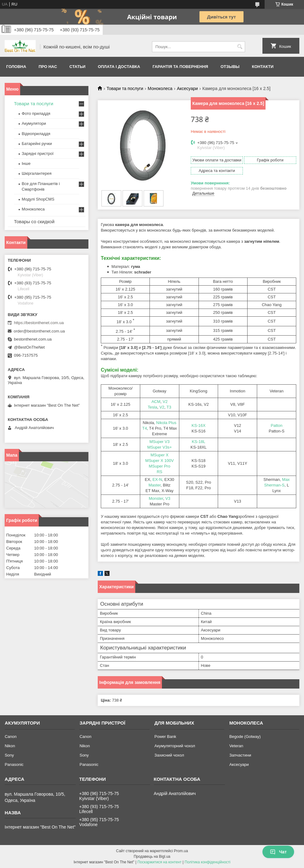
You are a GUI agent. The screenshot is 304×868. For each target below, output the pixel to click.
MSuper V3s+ (160, 447)
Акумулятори (34, 123)
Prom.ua (181, 851)
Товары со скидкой (34, 222)
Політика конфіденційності (208, 862)
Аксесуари (187, 88)
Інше (26, 163)
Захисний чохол (169, 755)
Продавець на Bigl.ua (152, 857)
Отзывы (230, 67)
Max (286, 479)
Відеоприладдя (36, 134)
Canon (11, 737)
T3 (169, 407)
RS (159, 472)
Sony (9, 755)
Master (155, 485)
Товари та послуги (125, 88)
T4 (144, 428)
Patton (277, 425)
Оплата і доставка (119, 67)
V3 (168, 498)
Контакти (263, 67)
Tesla (152, 407)
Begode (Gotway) (245, 737)
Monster (156, 498)
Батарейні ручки (37, 144)
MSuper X (159, 455)
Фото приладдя (36, 113)
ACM (156, 402)
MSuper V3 (160, 442)
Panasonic (14, 764)
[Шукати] (240, 47)
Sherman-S (274, 485)
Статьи (78, 67)
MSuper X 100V (159, 461)
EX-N (157, 479)
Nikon (10, 746)
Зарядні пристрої (38, 154)
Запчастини (240, 755)
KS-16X (199, 425)
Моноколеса (160, 88)
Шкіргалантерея (37, 173)
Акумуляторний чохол (175, 746)
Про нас (48, 67)
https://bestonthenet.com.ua (39, 323)
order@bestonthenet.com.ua (39, 331)
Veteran (236, 746)
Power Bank (165, 737)
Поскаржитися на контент (159, 862)
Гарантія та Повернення (180, 67)
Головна (16, 67)
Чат (278, 852)
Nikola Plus (166, 423)
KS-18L (198, 442)
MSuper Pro (160, 466)
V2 (165, 402)
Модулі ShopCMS (38, 199)
